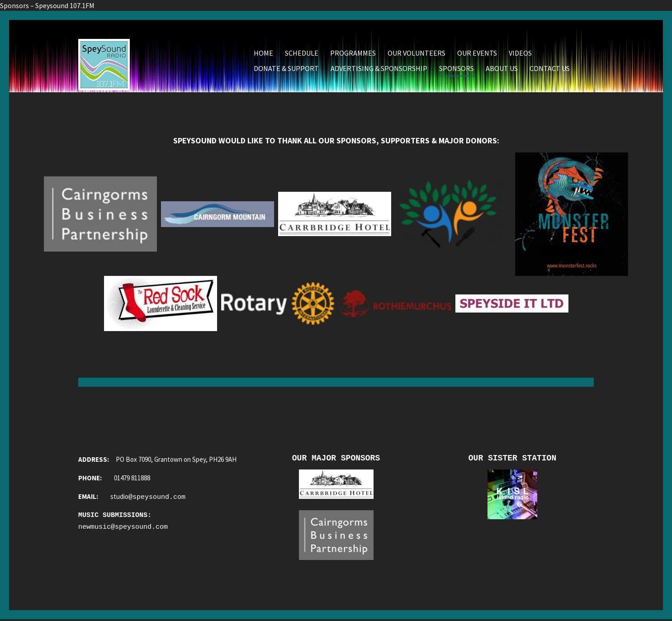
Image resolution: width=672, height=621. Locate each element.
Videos (520, 53)
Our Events (477, 53)
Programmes (353, 53)
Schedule (302, 53)
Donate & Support (286, 68)
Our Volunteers (416, 53)
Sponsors (457, 68)
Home (263, 53)
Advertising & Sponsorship (379, 68)
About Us (502, 68)
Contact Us (550, 68)
